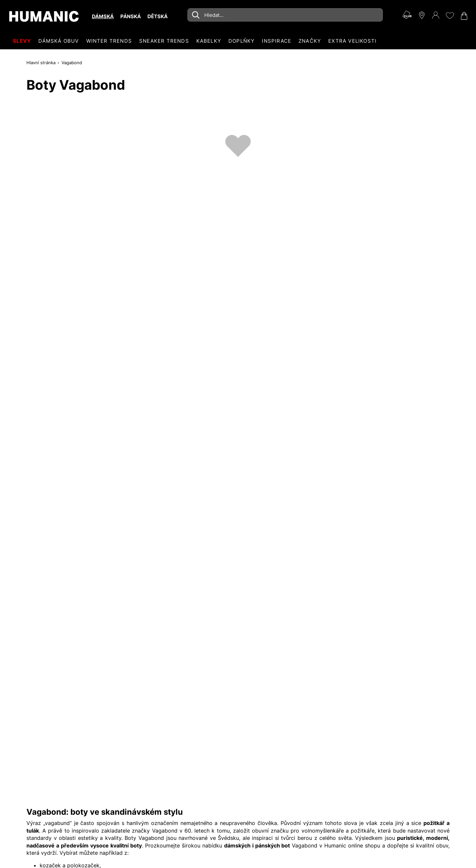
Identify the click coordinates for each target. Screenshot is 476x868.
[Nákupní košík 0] (463, 16)
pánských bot (273, 845)
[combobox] (285, 15)
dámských (237, 845)
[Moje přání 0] (450, 16)
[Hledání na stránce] (285, 15)
